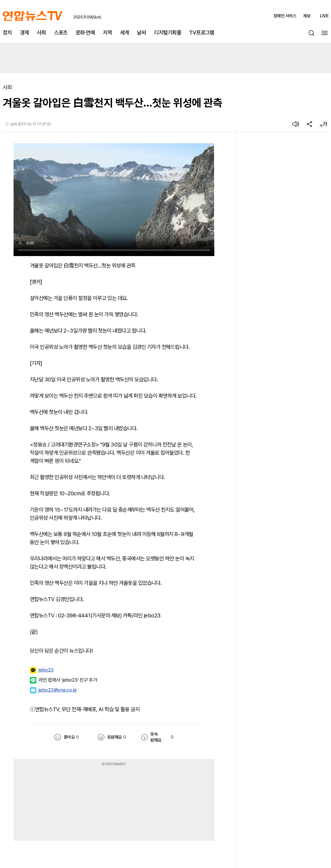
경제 (24, 33)
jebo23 (42, 670)
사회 (41, 33)
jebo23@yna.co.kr (58, 690)
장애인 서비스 (285, 16)
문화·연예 (85, 33)
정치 (7, 33)
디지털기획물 (168, 33)
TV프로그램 (202, 33)
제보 (307, 16)
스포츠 (61, 33)
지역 (107, 33)
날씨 (141, 33)
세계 (124, 33)
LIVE (324, 16)
